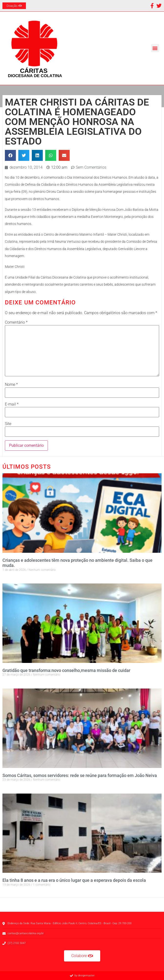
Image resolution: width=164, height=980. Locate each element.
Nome (11, 385)
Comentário (16, 322)
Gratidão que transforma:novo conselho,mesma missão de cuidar (66, 670)
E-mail (12, 404)
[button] (155, 48)
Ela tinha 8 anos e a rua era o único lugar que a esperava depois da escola (74, 880)
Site (8, 424)
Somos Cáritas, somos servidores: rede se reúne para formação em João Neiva (80, 775)
